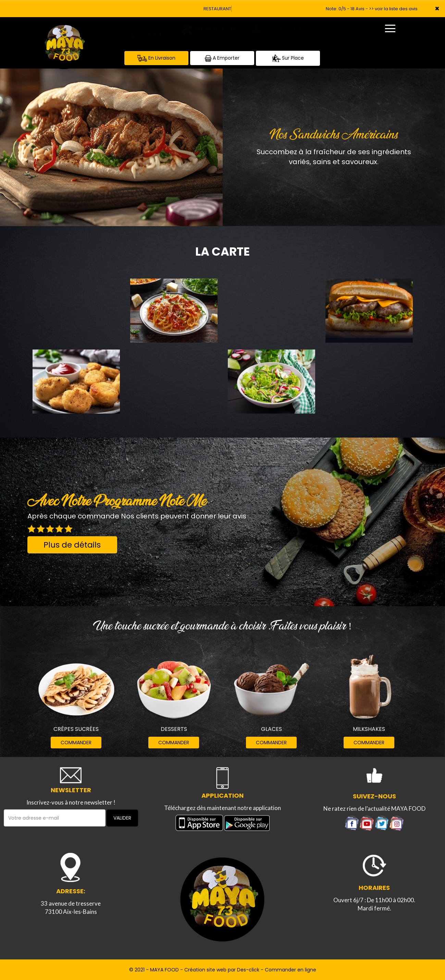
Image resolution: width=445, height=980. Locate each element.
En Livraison (156, 58)
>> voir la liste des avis (393, 9)
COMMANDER (76, 743)
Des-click (248, 970)
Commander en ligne (291, 970)
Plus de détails (72, 545)
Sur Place (288, 58)
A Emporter (222, 58)
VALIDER (122, 818)
